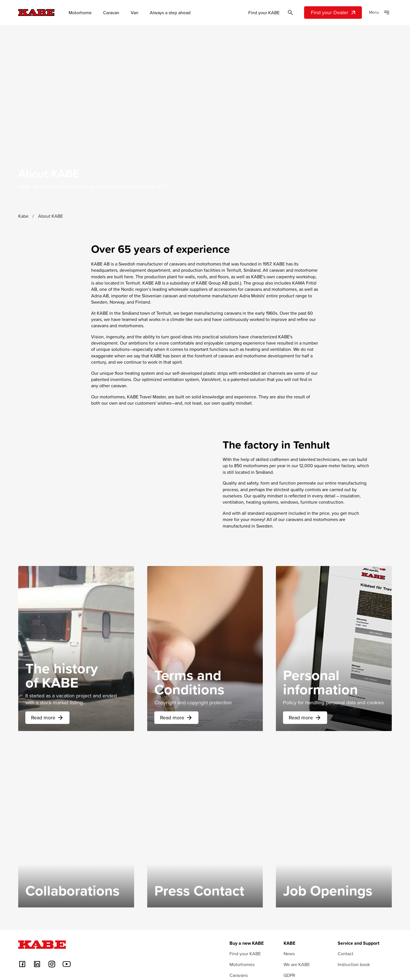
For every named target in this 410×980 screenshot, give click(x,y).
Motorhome (80, 13)
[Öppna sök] (290, 13)
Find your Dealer (334, 12)
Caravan (111, 13)
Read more (47, 751)
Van (135, 13)
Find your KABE (264, 13)
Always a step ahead (170, 13)
